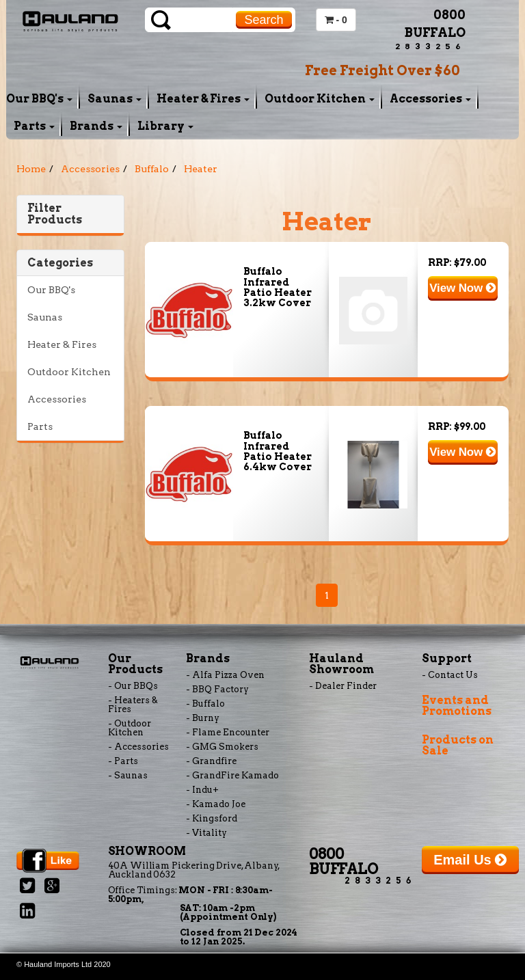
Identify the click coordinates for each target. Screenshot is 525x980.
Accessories (430, 99)
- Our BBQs (133, 686)
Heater (201, 169)
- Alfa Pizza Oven (225, 675)
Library (165, 126)
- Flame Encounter (228, 732)
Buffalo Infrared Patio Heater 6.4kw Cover (278, 451)
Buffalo (152, 169)
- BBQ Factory (217, 689)
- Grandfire (211, 761)
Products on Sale (458, 745)
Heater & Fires (203, 99)
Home (31, 169)
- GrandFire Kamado (232, 775)
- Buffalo (205, 704)
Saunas (115, 99)
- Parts (123, 761)
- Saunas (128, 775)
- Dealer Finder (343, 686)
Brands (96, 126)
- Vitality (206, 833)
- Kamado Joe (216, 804)
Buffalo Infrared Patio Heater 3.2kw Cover (278, 287)
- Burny (203, 718)
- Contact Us (450, 675)
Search (264, 20)
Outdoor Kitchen (320, 99)
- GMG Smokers (222, 747)
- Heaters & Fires (133, 705)
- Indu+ (202, 790)
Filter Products (55, 214)
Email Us (470, 860)
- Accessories (138, 747)
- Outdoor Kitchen (130, 728)
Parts (34, 126)
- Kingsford (212, 818)
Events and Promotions (457, 706)
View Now (462, 288)
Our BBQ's (39, 99)
